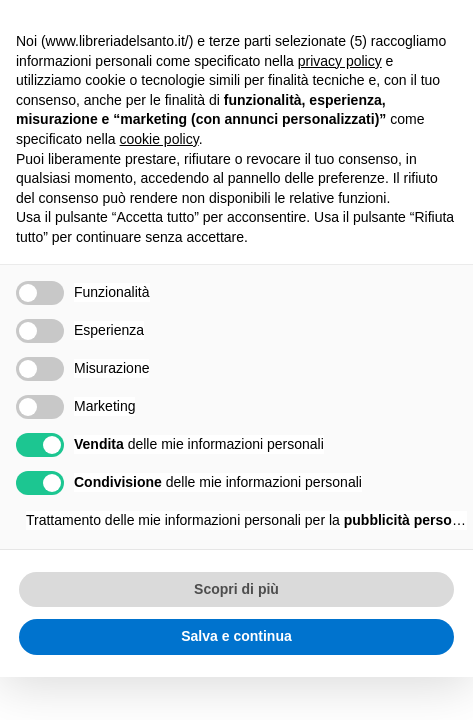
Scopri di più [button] (236, 589)
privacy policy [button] (340, 61)
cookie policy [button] (159, 139)
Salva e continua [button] (236, 636)
